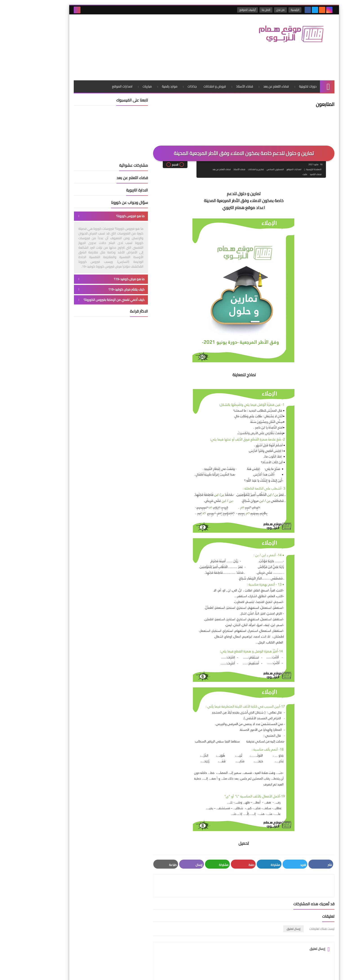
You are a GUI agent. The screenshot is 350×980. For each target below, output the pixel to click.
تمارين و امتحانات (226, 136)
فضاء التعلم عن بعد (247, 53)
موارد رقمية (141, 53)
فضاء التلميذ (286, 141)
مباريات (118, 53)
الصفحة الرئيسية (284, 136)
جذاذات (163, 53)
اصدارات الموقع (93, 53)
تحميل (215, 810)
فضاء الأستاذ (216, 53)
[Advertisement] (127, 29)
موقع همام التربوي (256, 973)
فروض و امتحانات (186, 53)
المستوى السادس (246, 136)
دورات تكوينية (279, 53)
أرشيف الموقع (219, 10)
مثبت (275, 141)
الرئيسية (267, 10)
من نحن (252, 10)
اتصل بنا (238, 10)
